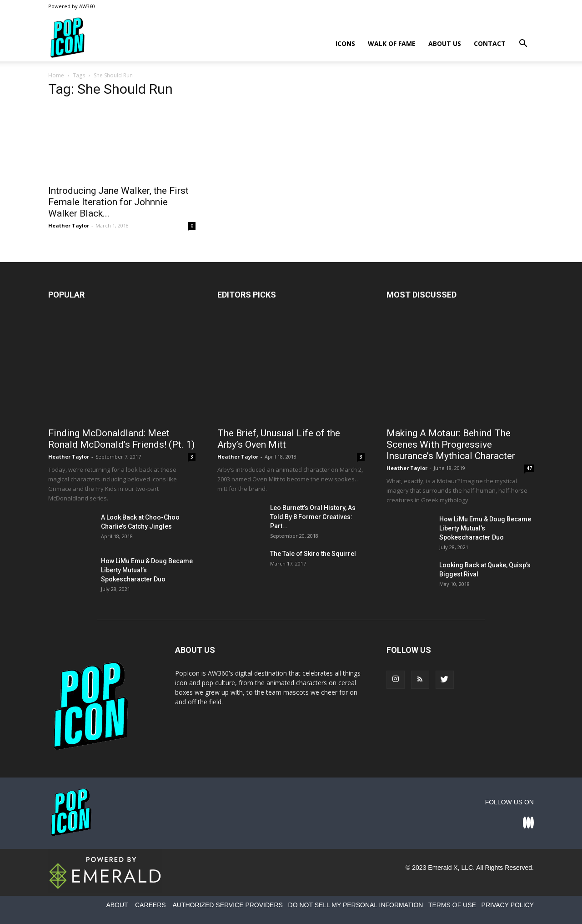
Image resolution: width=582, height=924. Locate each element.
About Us (445, 43)
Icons (345, 43)
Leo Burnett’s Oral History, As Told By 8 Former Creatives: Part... (313, 517)
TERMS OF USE (452, 905)
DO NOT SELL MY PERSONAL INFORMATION (356, 905)
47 (529, 468)
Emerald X (443, 868)
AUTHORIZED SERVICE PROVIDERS (227, 905)
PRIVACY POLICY (508, 905)
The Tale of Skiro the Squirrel (313, 554)
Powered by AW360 (72, 6)
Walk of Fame (392, 43)
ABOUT (117, 905)
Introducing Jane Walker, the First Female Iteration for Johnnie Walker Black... (118, 202)
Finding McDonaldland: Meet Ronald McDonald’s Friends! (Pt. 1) (121, 439)
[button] (523, 44)
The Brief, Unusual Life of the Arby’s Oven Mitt (279, 439)
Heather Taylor (69, 225)
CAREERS (151, 905)
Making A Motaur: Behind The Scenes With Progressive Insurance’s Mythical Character (451, 444)
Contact (490, 43)
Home (56, 75)
